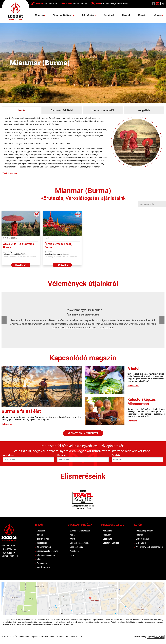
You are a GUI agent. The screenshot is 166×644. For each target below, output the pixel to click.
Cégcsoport (41, 543)
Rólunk (39, 535)
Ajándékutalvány (43, 567)
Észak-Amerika (75, 547)
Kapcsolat (40, 531)
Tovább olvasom (10, 173)
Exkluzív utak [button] (88, 15)
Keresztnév (62, 455)
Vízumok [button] (158, 15)
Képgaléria (144, 110)
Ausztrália (73, 551)
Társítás (139, 535)
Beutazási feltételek (62, 110)
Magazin (142, 15)
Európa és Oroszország (79, 531)
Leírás (22, 110)
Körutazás (106, 531)
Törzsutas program (144, 531)
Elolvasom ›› (7, 424)
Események (109, 15)
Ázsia (71, 535)
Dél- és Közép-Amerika (79, 543)
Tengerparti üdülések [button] (63, 15)
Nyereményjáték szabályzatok (148, 547)
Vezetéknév (8, 455)
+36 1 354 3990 (8, 546)
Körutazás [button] (39, 15)
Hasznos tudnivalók (103, 110)
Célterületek (140, 543)
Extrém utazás (142, 539)
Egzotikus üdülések (110, 543)
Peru (71, 555)
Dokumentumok (43, 547)
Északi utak (107, 539)
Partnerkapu (41, 563)
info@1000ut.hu (9, 549)
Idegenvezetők (42, 539)
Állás (38, 559)
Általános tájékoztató (45, 555)
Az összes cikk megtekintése (83, 433)
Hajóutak (126, 15)
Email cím (116, 455)
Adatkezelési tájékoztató (46, 551)
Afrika (71, 539)
